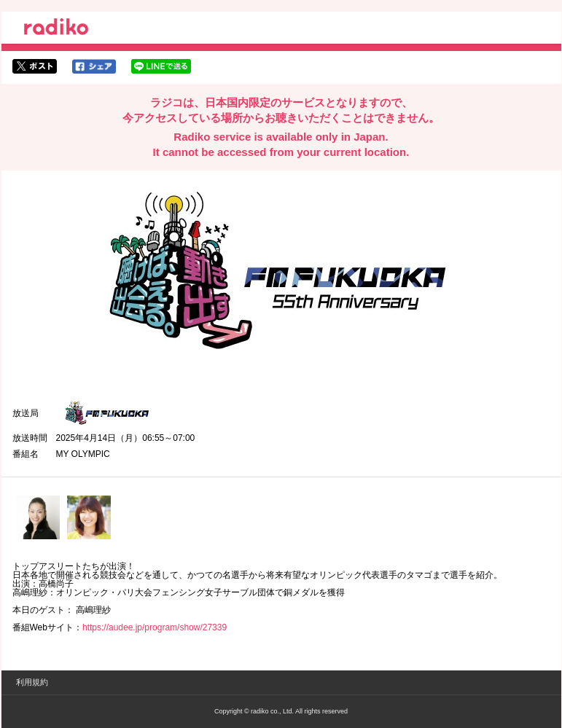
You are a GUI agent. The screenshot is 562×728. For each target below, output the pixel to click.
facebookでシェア (94, 66)
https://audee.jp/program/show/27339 (155, 627)
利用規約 (32, 682)
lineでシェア (161, 66)
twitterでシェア (35, 66)
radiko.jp (56, 29)
